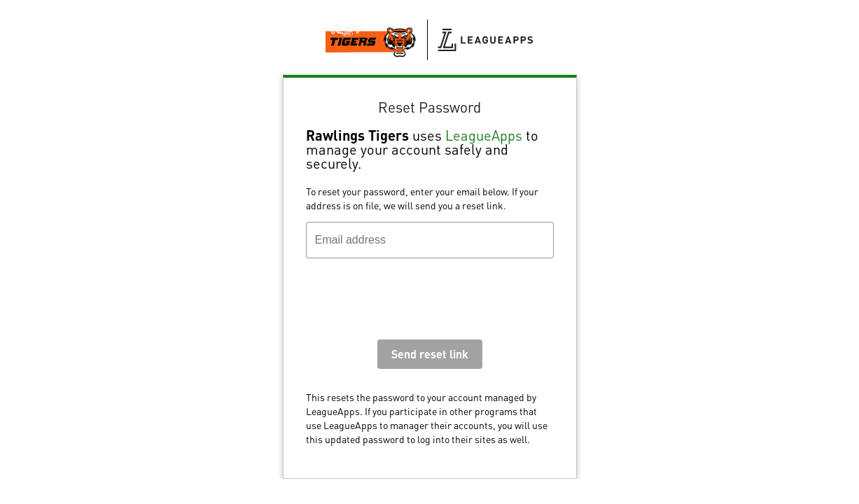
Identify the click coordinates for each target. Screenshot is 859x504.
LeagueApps (484, 135)
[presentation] (412, 302)
